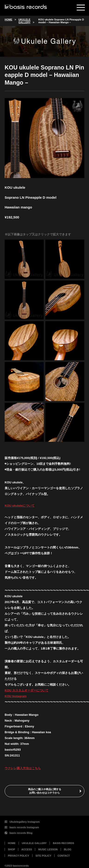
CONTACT (64, 856)
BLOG (68, 849)
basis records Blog (19, 833)
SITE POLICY (43, 856)
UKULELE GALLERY (34, 843)
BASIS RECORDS (64, 843)
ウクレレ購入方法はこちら (23, 768)
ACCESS (27, 849)
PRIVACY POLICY (19, 856)
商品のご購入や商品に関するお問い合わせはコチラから (45, 791)
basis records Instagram (22, 827)
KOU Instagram (16, 696)
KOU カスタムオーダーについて (27, 690)
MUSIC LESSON (48, 849)
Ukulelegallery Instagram (22, 822)
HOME (12, 843)
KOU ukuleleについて (20, 506)
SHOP (11, 849)
